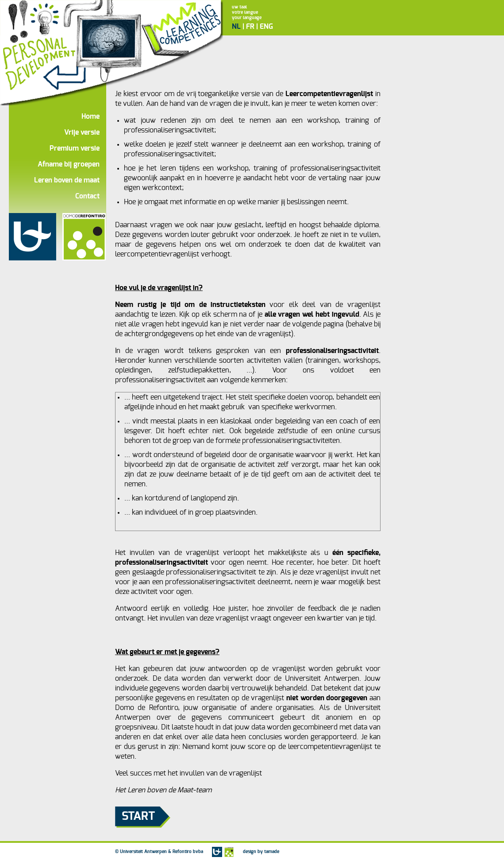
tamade (272, 852)
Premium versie (75, 148)
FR (250, 27)
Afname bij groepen (69, 164)
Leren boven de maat (67, 180)
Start (138, 816)
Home (90, 116)
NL (236, 27)
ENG (266, 27)
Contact (87, 196)
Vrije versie (82, 132)
